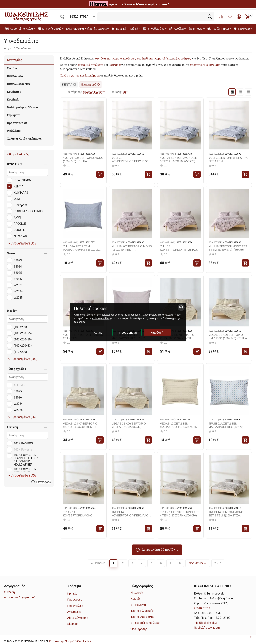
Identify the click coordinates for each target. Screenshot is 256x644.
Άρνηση (99, 333)
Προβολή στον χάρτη (207, 628)
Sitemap (72, 624)
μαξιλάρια (115, 65)
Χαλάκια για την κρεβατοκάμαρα (80, 75)
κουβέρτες (129, 58)
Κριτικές (72, 594)
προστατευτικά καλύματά (205, 65)
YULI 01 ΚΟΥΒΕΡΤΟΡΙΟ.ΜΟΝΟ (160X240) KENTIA (83, 159)
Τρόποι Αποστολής (142, 617)
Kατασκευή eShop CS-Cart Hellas (70, 641)
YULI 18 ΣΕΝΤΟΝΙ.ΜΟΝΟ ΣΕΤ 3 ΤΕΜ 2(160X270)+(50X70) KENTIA (228, 248)
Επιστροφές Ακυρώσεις (145, 623)
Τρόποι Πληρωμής (142, 611)
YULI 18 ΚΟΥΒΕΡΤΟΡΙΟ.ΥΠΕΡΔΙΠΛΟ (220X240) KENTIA (178, 248)
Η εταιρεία (137, 593)
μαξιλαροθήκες (182, 58)
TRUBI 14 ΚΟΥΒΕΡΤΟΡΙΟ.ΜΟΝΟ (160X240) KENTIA (78, 514)
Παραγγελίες (75, 606)
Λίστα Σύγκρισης (78, 618)
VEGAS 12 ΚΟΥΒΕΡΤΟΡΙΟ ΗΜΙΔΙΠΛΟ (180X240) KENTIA (228, 337)
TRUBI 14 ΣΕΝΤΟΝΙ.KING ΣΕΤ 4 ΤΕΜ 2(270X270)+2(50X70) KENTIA (179, 514)
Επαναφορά (91, 85)
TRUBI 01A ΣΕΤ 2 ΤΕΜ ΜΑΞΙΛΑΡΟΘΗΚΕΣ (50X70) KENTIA (226, 425)
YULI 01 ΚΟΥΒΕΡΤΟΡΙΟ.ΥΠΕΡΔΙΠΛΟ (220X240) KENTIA (130, 160)
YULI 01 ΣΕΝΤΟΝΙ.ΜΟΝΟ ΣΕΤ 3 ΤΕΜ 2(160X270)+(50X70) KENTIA (179, 160)
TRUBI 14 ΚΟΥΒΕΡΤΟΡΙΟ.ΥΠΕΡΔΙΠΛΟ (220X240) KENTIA (130, 514)
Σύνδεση (9, 592)
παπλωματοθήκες (160, 58)
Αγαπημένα (74, 612)
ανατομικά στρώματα (90, 65)
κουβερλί (142, 58)
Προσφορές (75, 600)
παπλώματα (114, 58)
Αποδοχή (157, 333)
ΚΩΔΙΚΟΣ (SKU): (71, 154)
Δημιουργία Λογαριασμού (20, 597)
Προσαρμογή (128, 333)
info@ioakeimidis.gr (206, 623)
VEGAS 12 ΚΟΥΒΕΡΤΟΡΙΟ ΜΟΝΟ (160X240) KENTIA (80, 425)
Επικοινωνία (138, 605)
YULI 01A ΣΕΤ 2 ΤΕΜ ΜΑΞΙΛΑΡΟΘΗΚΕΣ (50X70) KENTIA (80, 248)
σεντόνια (100, 58)
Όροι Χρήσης (139, 629)
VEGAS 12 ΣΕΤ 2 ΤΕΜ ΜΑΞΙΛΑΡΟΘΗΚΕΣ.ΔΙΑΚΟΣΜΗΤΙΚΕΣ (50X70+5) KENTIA (180, 425)
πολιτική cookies (101, 318)
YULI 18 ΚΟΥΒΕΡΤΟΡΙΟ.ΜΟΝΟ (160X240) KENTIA (132, 248)
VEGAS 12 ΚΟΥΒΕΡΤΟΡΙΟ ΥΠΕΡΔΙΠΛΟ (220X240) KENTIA (129, 425)
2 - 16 (218, 563)
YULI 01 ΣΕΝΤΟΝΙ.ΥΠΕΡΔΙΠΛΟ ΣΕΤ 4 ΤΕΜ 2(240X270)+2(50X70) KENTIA (229, 160)
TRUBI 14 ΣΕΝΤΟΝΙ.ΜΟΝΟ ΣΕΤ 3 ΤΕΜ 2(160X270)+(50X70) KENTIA (226, 514)
